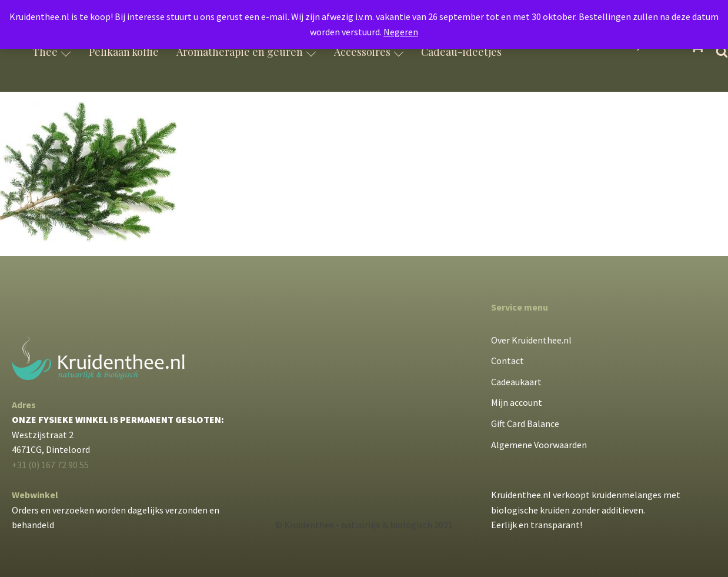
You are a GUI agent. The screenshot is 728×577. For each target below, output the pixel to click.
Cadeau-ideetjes (461, 52)
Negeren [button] (401, 32)
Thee (52, 52)
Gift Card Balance (525, 423)
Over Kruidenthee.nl (531, 340)
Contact (507, 361)
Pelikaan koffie (124, 52)
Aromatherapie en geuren (246, 52)
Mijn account (517, 402)
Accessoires (369, 52)
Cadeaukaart (516, 382)
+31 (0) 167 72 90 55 (50, 465)
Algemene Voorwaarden (539, 445)
